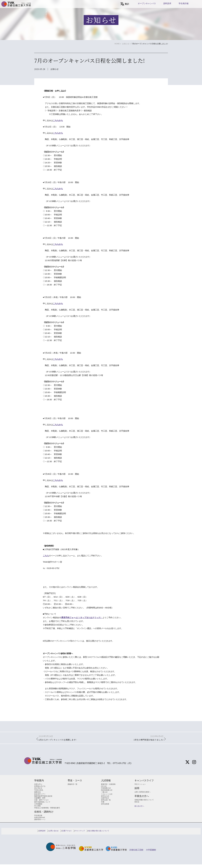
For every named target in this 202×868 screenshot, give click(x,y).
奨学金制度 (105, 807)
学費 (103, 806)
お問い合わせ (54, 834)
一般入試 (104, 796)
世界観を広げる (40, 790)
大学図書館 (38, 807)
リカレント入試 (107, 798)
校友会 (137, 805)
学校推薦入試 (106, 792)
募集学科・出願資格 (108, 788)
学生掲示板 (184, 3)
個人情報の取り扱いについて (99, 834)
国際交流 (37, 796)
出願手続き (105, 802)
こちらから (58, 120)
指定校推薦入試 (107, 794)
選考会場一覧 (106, 804)
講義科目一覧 (72, 788)
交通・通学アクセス (41, 804)
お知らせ (126, 44)
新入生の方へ (139, 810)
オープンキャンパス (147, 3)
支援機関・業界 (40, 802)
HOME (117, 44)
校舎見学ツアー (40, 798)
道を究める (38, 792)
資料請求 (167, 3)
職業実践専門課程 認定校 (43, 800)
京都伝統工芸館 (136, 853)
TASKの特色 (39, 794)
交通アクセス (67, 834)
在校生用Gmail (40, 821)
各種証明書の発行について (144, 803)
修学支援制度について (42, 806)
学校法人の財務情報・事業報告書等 (47, 811)
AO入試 (104, 790)
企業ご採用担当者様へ (143, 796)
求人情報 (37, 809)
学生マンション (140, 788)
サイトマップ (80, 834)
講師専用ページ (40, 823)
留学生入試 (105, 800)
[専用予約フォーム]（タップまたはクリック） (82, 618)
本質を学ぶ (38, 788)
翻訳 (127, 4)
